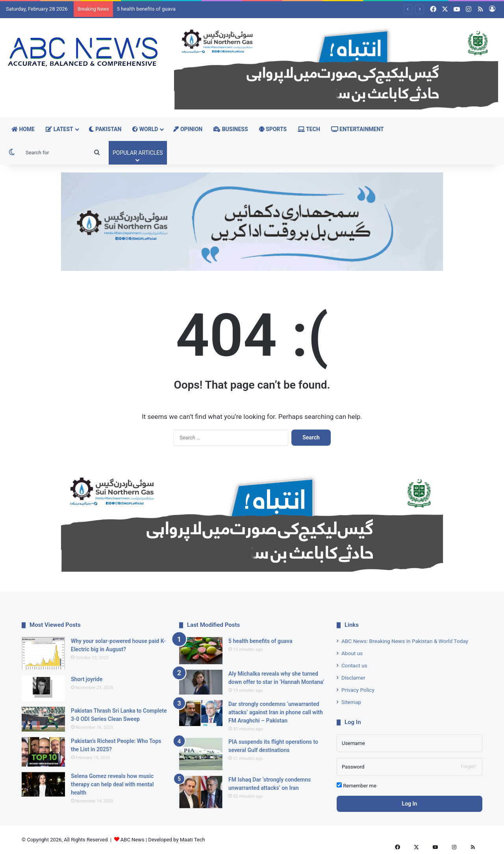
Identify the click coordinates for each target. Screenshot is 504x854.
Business (231, 129)
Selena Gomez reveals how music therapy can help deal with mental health (112, 784)
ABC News (132, 840)
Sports (273, 129)
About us (352, 653)
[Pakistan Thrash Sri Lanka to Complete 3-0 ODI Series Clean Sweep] (43, 719)
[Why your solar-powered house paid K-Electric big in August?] (43, 653)
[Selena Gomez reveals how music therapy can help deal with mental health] (43, 785)
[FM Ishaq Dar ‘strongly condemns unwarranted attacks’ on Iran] (201, 792)
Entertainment (358, 129)
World (145, 129)
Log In (410, 804)
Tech (309, 129)
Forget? (469, 767)
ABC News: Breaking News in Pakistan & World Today (405, 641)
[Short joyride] (43, 688)
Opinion (188, 129)
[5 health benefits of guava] (201, 651)
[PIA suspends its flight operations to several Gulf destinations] (201, 754)
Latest (59, 129)
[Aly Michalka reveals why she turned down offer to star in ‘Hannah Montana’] (201, 682)
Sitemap (351, 702)
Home (23, 129)
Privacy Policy (358, 690)
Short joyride (87, 679)
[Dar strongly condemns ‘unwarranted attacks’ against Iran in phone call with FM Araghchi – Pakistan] (201, 713)
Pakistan (105, 129)
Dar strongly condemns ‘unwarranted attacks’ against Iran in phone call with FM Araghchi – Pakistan (276, 712)
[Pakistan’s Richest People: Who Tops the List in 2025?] (43, 752)
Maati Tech (193, 840)
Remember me (357, 785)
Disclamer (353, 678)
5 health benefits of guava (146, 9)
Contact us (354, 665)
